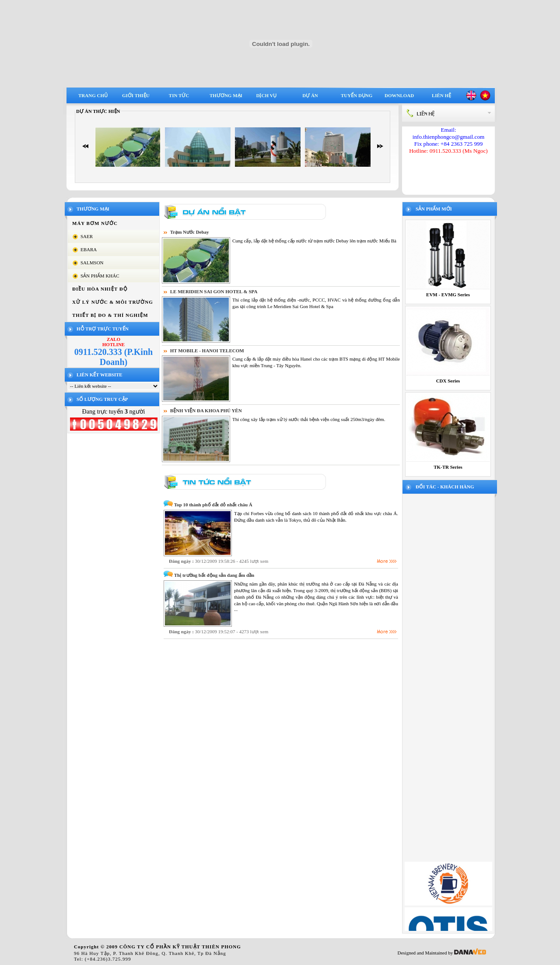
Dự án (310, 95)
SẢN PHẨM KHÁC (100, 276)
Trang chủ (93, 95)
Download (399, 95)
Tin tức (179, 95)
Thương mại (226, 95)
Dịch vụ (267, 95)
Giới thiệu (136, 95)
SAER (87, 236)
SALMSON (92, 263)
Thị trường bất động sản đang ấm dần (214, 575)
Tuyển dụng (357, 95)
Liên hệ (441, 95)
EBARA (89, 249)
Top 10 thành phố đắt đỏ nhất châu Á (213, 505)
